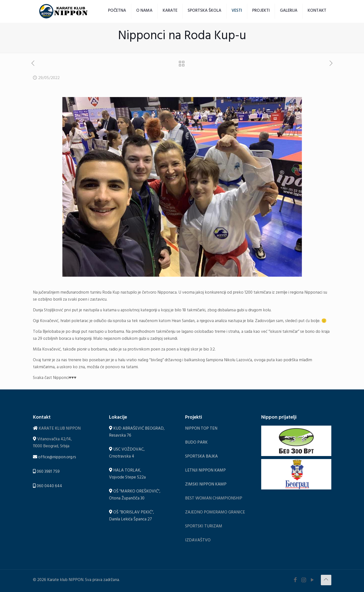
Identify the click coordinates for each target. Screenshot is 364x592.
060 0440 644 (49, 487)
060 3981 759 (48, 472)
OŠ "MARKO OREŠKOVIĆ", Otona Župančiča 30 (135, 495)
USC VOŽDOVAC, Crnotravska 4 (127, 453)
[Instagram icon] (304, 581)
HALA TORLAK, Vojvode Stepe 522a (127, 474)
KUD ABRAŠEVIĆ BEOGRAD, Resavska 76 (137, 432)
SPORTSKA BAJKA (201, 457)
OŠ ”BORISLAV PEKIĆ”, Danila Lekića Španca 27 (131, 516)
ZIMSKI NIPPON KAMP (206, 485)
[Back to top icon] (326, 580)
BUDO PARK (196, 443)
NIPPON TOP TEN (201, 429)
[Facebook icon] (295, 581)
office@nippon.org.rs (57, 458)
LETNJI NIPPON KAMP (205, 471)
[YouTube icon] (312, 581)
